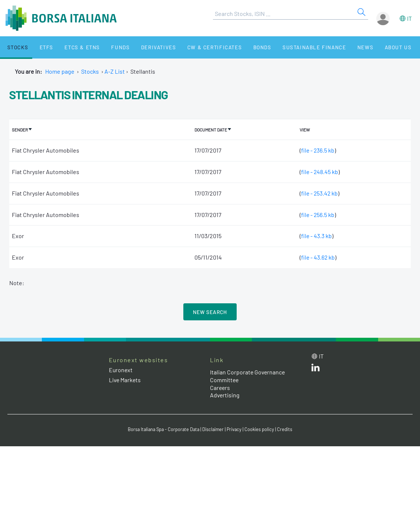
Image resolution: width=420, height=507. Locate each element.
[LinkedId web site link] (316, 369)
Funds (109, 47)
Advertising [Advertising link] (225, 395)
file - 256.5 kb (317, 214)
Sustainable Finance (293, 47)
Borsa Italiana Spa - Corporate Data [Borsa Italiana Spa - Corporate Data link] (163, 429)
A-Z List (115, 71)
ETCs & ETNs (73, 47)
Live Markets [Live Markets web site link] (125, 379)
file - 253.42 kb (319, 193)
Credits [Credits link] (287, 429)
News (341, 47)
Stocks (15, 47)
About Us (371, 47)
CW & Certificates (198, 47)
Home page (60, 71)
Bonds (243, 47)
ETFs (40, 47)
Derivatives (144, 47)
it (409, 18)
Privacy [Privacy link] (236, 429)
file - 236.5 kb (317, 150)
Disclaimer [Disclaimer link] (214, 429)
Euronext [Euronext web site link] (121, 369)
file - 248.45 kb (319, 171)
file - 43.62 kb (317, 257)
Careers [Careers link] (220, 387)
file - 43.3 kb (316, 236)
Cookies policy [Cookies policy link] (261, 429)
